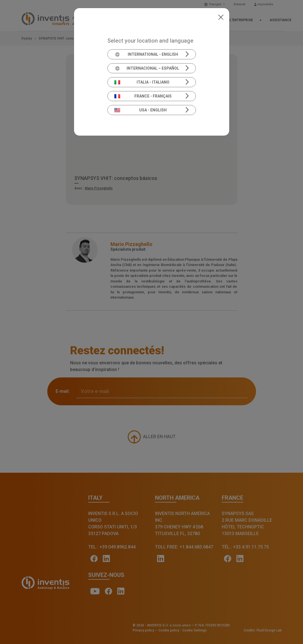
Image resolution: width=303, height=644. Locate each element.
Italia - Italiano (142, 82)
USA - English (141, 110)
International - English (146, 54)
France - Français (143, 96)
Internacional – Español (147, 68)
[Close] (221, 17)
